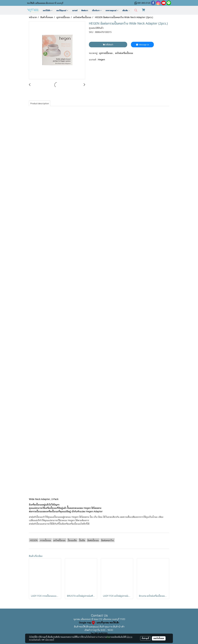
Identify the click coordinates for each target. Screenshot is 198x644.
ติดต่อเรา (85, 10)
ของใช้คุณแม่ (62, 10)
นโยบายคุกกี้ (50, 640)
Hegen (101, 59)
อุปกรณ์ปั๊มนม (106, 53)
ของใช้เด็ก (48, 10)
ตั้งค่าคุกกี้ (145, 638)
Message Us (142, 44)
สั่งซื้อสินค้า (108, 44)
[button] (136, 10)
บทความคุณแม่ (112, 10)
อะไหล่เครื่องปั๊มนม (124, 53)
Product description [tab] (40, 103)
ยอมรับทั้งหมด (159, 638)
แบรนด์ (75, 10)
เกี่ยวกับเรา (97, 10)
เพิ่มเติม (126, 10)
